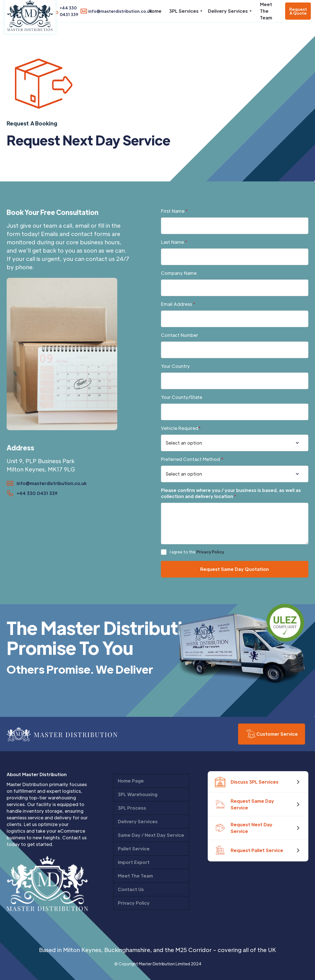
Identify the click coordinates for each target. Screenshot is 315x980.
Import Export (134, 862)
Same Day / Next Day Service (151, 835)
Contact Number (179, 335)
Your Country (175, 366)
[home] (30, 17)
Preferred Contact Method (192, 459)
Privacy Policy (210, 552)
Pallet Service (134, 849)
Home (155, 11)
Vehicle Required (181, 428)
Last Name (174, 242)
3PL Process (132, 808)
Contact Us (131, 889)
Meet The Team (266, 11)
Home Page (131, 781)
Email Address (178, 304)
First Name (174, 211)
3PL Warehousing (138, 794)
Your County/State (182, 397)
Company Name (179, 273)
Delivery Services (138, 821)
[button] (185, 11)
